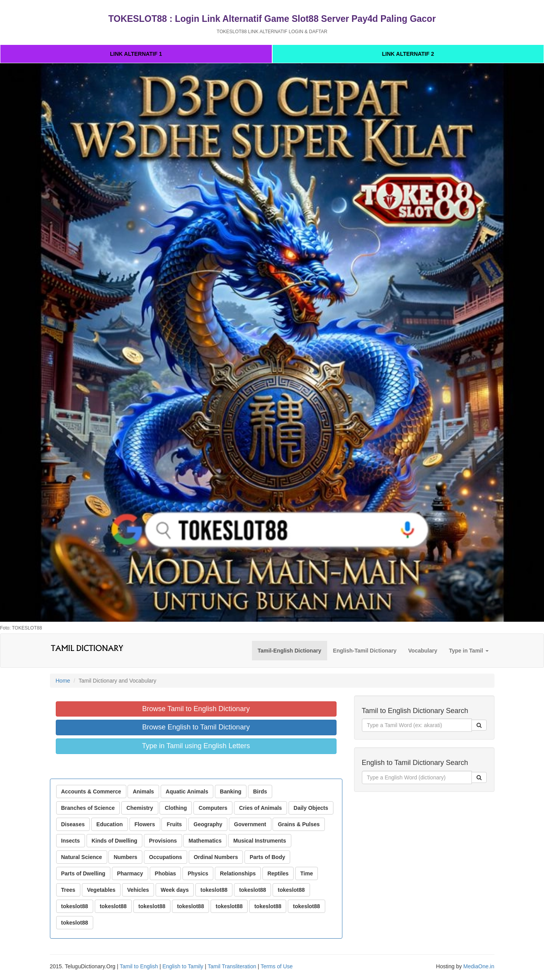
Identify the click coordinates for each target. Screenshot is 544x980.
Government (250, 824)
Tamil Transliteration (232, 966)
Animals (143, 791)
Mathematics (205, 841)
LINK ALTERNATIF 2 (408, 54)
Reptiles (278, 873)
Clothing (176, 808)
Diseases (73, 824)
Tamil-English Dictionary (290, 651)
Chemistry (140, 808)
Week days (175, 890)
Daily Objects (311, 808)
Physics (198, 873)
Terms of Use (276, 966)
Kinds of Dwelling (114, 841)
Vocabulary (423, 651)
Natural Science (82, 857)
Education (110, 824)
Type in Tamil (469, 651)
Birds (260, 791)
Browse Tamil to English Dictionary (196, 709)
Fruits (174, 824)
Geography (208, 824)
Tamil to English (139, 966)
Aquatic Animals (187, 791)
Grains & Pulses (299, 824)
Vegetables (101, 890)
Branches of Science (88, 808)
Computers (213, 808)
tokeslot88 (214, 890)
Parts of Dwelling (83, 873)
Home (63, 681)
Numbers (125, 857)
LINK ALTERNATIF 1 (136, 54)
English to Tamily (183, 966)
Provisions (163, 841)
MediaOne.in (479, 966)
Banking (231, 791)
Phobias (165, 873)
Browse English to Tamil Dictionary (196, 727)
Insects (71, 841)
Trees (68, 890)
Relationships (238, 873)
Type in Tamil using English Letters (196, 746)
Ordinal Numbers (216, 857)
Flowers (145, 824)
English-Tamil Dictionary (365, 651)
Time (307, 873)
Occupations (166, 857)
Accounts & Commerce (91, 791)
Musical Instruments (260, 841)
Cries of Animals (260, 808)
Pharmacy (130, 873)
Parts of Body (267, 857)
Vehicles (138, 890)
